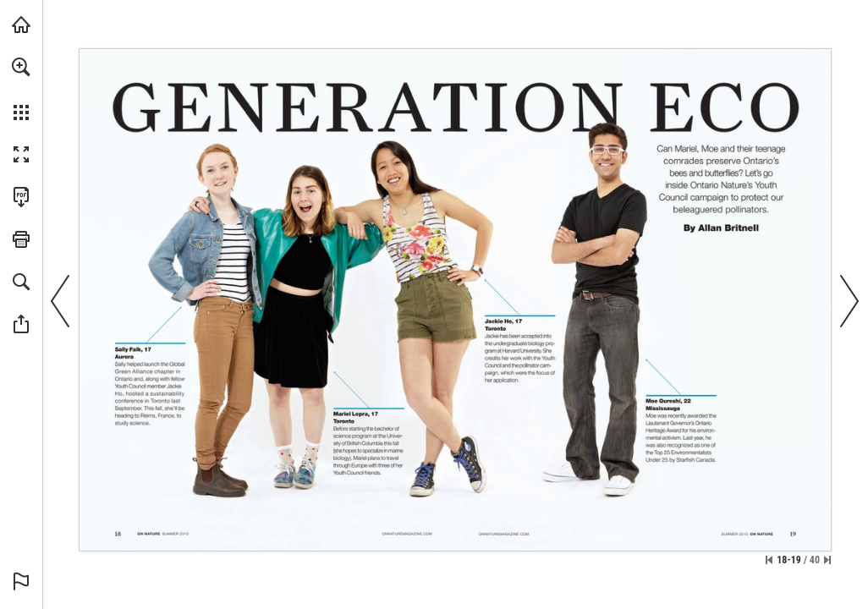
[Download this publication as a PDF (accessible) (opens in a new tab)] (21, 197)
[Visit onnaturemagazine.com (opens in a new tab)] (21, 25)
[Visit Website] (407, 532)
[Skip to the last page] (827, 560)
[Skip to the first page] (769, 560)
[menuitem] (21, 89)
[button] (21, 67)
